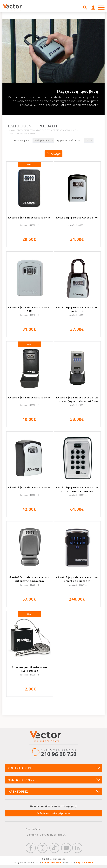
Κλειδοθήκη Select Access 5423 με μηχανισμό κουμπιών (77, 489)
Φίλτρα (56, 154)
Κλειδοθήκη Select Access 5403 (30, 487)
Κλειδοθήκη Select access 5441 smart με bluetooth (77, 579)
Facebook (31, 848)
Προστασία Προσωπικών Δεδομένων (46, 835)
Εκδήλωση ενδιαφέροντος (54, 813)
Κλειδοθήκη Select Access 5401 (77, 217)
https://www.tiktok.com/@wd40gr (54, 848)
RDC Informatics (52, 863)
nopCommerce (85, 863)
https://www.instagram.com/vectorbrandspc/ (42, 848)
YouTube (66, 848)
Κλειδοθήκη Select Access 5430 (30, 397)
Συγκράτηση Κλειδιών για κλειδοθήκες (30, 669)
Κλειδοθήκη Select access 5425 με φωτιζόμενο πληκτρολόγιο (77, 399)
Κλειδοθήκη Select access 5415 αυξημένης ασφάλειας (30, 579)
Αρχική (12, 130)
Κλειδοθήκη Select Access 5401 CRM (30, 309)
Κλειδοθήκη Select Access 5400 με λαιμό (77, 309)
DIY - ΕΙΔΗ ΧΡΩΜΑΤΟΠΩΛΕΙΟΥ (34, 130)
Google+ (77, 848)
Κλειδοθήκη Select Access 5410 (30, 217)
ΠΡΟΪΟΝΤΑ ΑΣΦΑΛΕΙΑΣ (64, 130)
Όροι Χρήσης (33, 829)
